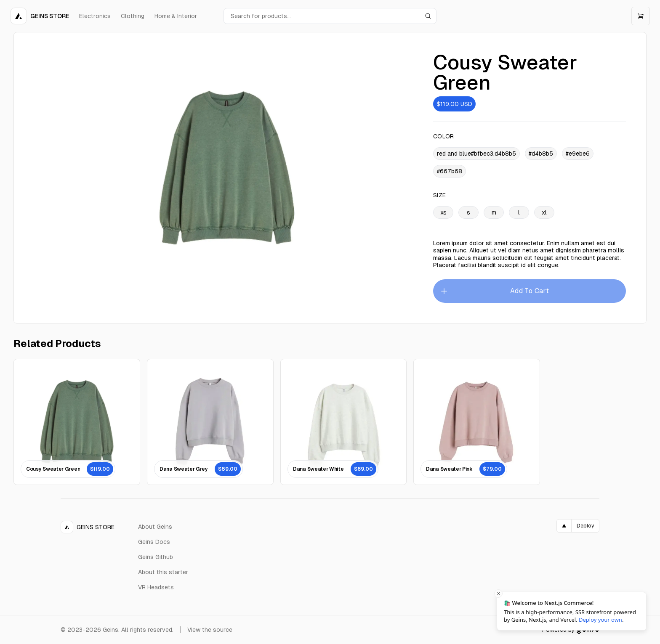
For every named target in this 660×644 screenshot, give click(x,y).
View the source (210, 630)
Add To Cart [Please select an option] (494, 291)
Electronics (95, 16)
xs (443, 212)
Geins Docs (154, 542)
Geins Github (156, 557)
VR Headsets (156, 587)
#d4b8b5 (541, 154)
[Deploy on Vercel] (578, 526)
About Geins (155, 527)
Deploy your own (600, 620)
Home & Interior (176, 16)
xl (544, 212)
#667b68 (450, 171)
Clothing (133, 16)
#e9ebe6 (578, 154)
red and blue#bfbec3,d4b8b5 (476, 154)
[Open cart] (641, 16)
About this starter (163, 572)
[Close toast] (498, 594)
